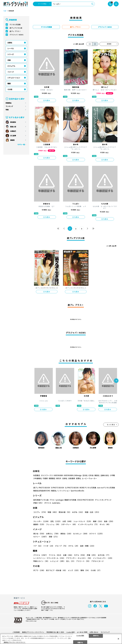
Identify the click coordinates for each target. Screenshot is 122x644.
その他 (10, 89)
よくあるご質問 (82, 632)
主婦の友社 (105, 475)
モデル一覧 (21, 145)
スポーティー (69, 524)
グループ (61, 546)
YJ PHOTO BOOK (57, 488)
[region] (61, 639)
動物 (85, 570)
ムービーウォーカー (89, 478)
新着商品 (9, 103)
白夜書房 (72, 478)
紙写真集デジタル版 (41, 500)
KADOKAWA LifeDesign (73, 475)
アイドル (55, 555)
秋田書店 (37, 475)
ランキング (9, 106)
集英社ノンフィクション (60, 491)
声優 (92, 555)
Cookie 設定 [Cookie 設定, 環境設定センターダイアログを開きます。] (80, 635)
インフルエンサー (103, 558)
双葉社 (78, 478)
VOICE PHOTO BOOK (85, 500)
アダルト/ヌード (98, 561)
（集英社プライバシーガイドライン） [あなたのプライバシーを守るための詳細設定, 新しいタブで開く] (14, 642)
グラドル (41, 555)
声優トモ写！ (38, 503)
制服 (53, 512)
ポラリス (48, 503)
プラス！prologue (56, 500)
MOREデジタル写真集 (88, 488)
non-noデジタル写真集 (106, 488)
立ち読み (47, 100)
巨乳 (56, 521)
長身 (109, 521)
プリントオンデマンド (103, 500)
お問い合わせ (94, 632)
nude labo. (56, 503)
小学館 (112, 475)
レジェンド (58, 561)
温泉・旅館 (88, 546)
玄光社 (85, 475)
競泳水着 (65, 512)
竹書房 (45, 478)
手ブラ (39, 570)
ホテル (74, 546)
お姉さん (53, 534)
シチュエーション (14, 78)
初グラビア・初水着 (56, 570)
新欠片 (59, 478)
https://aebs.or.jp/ (31, 621)
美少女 (39, 534)
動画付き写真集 (70, 500)
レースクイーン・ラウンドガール (49, 558)
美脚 (98, 521)
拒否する (96, 635)
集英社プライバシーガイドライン (33, 632)
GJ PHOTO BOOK (72, 488)
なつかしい (81, 534)
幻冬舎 (91, 475)
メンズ (74, 570)
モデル (80, 555)
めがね (78, 512)
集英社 (97, 475)
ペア (38, 546)
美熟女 (66, 534)
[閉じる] (118, 639)
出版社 (10, 43)
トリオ (49, 546)
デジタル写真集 (15, 25)
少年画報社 (38, 478)
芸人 (71, 561)
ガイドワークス (47, 475)
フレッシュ (53, 524)
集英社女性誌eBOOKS (42, 491)
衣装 (9, 60)
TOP (5, 11)
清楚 (54, 537)
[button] (116, 381)
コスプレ (40, 512)
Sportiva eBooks (77, 491)
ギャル (105, 524)
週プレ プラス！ (15, 31)
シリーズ (11, 54)
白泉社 (65, 478)
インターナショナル (88, 524)
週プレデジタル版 (16, 28)
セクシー (41, 537)
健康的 (39, 524)
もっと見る (111, 425)
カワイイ (97, 534)
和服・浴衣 (92, 512)
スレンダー (41, 521)
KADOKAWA (58, 475)
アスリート (83, 561)
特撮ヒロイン (41, 561)
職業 (9, 84)
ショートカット (83, 521)
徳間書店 (52, 478)
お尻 (68, 521)
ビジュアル (11, 66)
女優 (68, 555)
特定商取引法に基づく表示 (55, 632)
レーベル (11, 48)
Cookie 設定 (71, 632)
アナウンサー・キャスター (79, 558)
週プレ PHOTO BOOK (42, 488)
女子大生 (104, 555)
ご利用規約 (16, 632)
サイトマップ (105, 632)
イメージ (11, 72)
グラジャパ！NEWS (16, 35)
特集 (7, 110)
